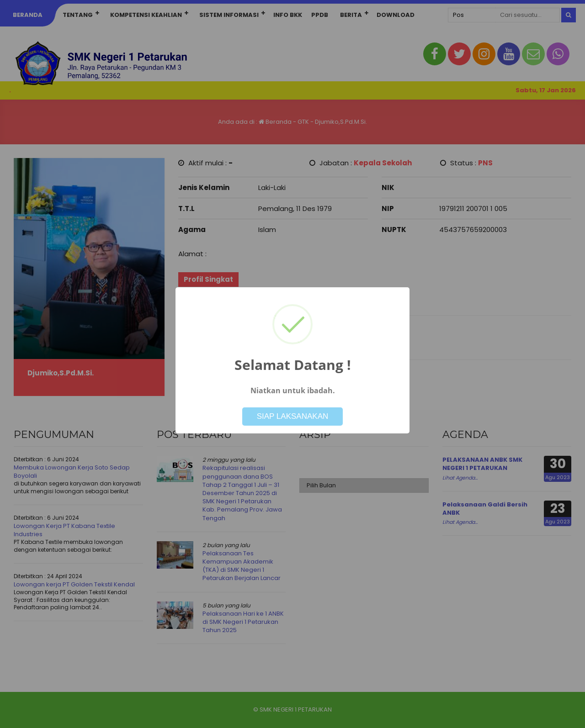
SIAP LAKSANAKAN (293, 416)
